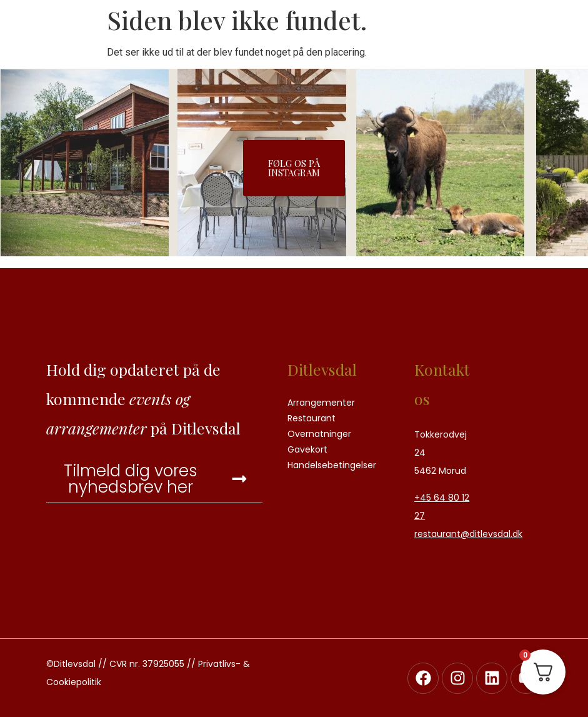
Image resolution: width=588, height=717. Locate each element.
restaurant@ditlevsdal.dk (468, 534)
